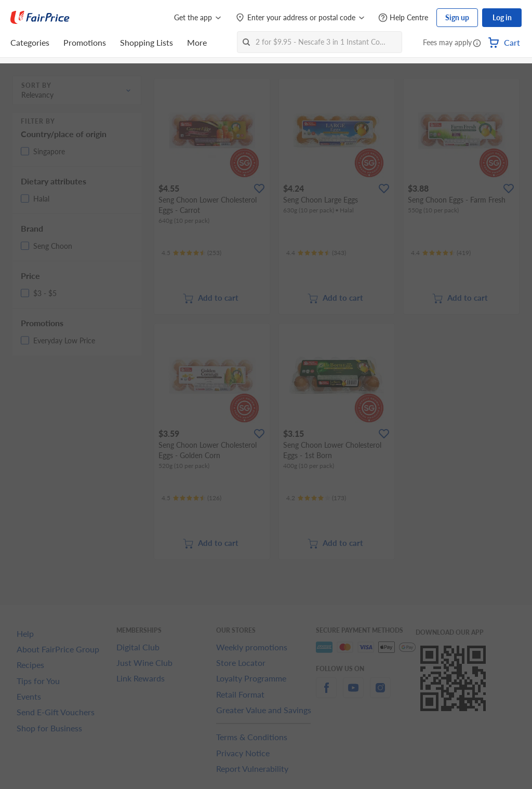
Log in (502, 17)
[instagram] (380, 694)
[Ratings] (191, 253)
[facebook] (326, 694)
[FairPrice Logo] (40, 18)
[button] (477, 44)
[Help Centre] (403, 18)
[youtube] (353, 694)
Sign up (457, 17)
